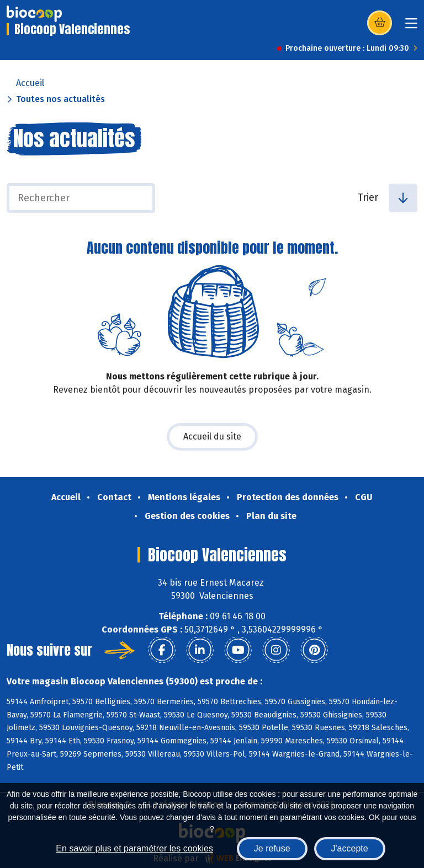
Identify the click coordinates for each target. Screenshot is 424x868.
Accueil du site (212, 436)
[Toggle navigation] (411, 27)
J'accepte (350, 848)
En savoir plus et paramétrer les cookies (134, 848)
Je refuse (272, 848)
